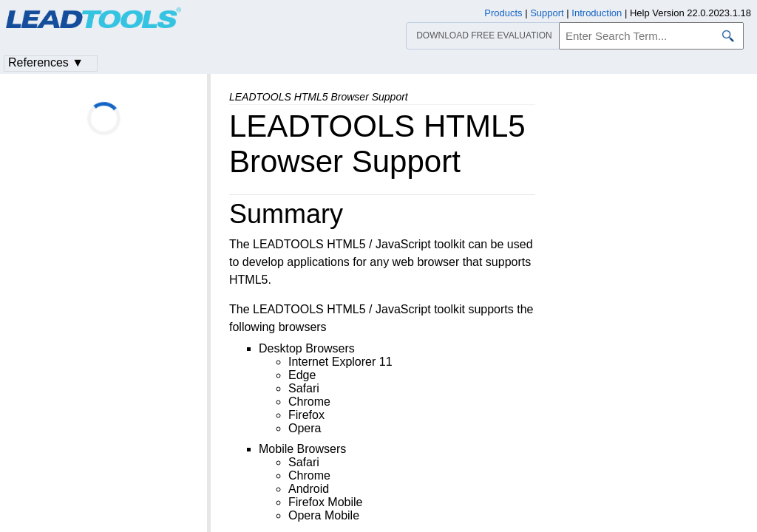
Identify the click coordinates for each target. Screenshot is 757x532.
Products (503, 13)
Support (547, 13)
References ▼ (46, 62)
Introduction (597, 13)
